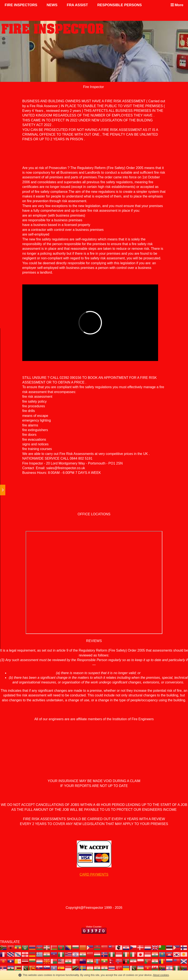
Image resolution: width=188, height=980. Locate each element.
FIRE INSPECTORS (21, 5)
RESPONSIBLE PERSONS (119, 5)
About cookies (161, 975)
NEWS (52, 5)
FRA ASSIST (77, 5)
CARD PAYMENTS (94, 874)
